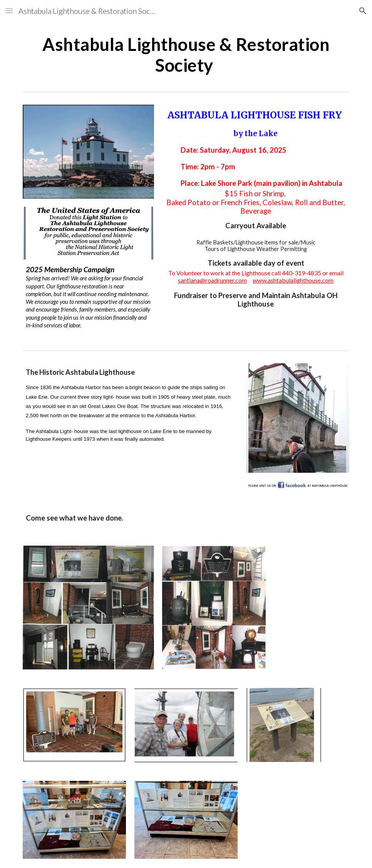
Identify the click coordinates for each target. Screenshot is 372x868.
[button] (9, 11)
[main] (186, 55)
